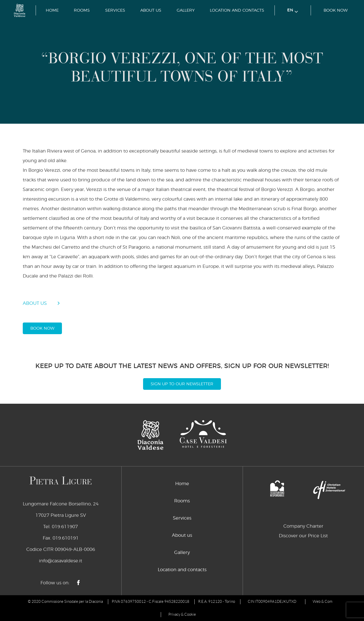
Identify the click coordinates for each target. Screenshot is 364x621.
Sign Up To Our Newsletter (182, 384)
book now (336, 10)
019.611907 (65, 527)
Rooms (82, 10)
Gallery (186, 10)
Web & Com (323, 602)
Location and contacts (237, 10)
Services (115, 10)
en (293, 10)
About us (151, 10)
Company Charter (303, 526)
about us (35, 304)
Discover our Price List (303, 536)
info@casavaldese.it (61, 561)
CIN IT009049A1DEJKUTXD (272, 602)
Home (52, 10)
